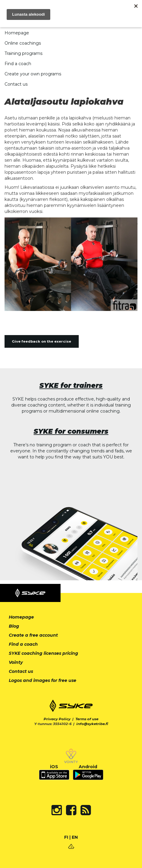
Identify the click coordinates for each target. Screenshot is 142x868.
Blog (14, 626)
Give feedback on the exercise (41, 341)
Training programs (23, 53)
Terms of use (87, 719)
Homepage (17, 33)
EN (75, 837)
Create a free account (33, 635)
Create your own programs (33, 74)
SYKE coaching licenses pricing (43, 653)
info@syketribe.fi (92, 724)
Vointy (16, 662)
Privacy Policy (57, 719)
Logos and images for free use (43, 680)
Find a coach (18, 64)
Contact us (16, 84)
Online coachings (23, 43)
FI (66, 837)
